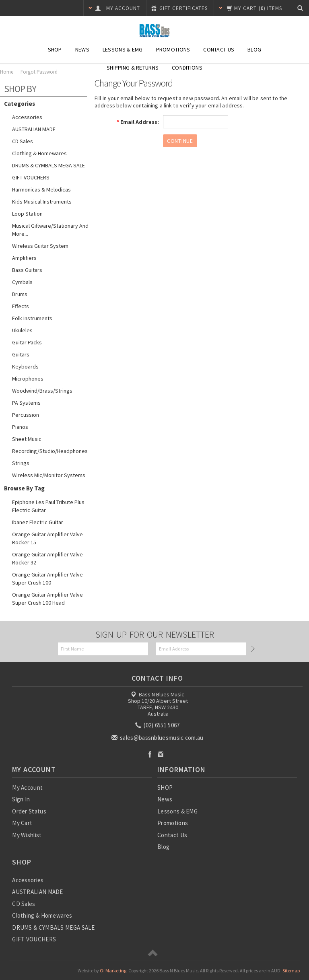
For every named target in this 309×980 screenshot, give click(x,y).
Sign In (21, 799)
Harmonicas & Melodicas (41, 189)
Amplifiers (24, 258)
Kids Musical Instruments (42, 202)
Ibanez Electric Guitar (38, 522)
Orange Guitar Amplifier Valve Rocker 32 (47, 558)
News (82, 49)
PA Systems (26, 403)
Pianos (20, 427)
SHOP (55, 49)
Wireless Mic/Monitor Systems (49, 475)
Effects (21, 306)
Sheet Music (27, 439)
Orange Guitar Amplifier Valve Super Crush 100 (47, 579)
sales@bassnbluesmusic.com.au (158, 738)
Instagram (161, 754)
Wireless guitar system (40, 246)
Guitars (21, 354)
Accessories (27, 117)
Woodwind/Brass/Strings (42, 391)
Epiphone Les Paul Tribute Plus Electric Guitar (48, 506)
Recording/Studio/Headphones (50, 451)
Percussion (26, 415)
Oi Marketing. (114, 971)
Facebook (150, 754)
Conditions (187, 68)
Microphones (28, 379)
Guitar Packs (27, 342)
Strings (21, 463)
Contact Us (219, 49)
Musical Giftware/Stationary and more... (50, 230)
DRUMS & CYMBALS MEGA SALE (48, 165)
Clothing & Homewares (39, 153)
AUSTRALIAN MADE (34, 129)
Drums (20, 294)
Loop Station (27, 214)
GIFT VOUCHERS (31, 177)
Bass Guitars (27, 270)
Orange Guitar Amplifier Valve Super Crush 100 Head (47, 599)
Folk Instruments (32, 318)
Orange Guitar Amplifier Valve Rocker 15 (47, 538)
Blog (254, 49)
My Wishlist (27, 835)
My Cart (22, 823)
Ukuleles (22, 330)
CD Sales (23, 141)
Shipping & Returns (133, 68)
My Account (27, 787)
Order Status (29, 811)
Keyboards (25, 366)
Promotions (173, 49)
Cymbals (22, 282)
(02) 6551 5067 (158, 725)
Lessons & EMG (123, 49)
